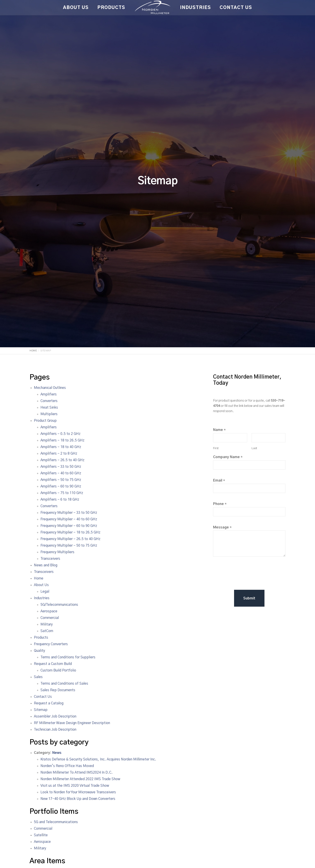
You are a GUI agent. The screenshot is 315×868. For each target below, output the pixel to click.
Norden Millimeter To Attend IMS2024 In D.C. (77, 772)
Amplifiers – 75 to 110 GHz (62, 493)
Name (219, 430)
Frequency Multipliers (57, 552)
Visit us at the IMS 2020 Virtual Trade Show (75, 786)
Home (39, 578)
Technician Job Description (55, 730)
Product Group (45, 421)
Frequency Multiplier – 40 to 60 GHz (69, 519)
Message (222, 527)
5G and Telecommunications (56, 822)
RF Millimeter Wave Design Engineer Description (72, 723)
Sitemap (41, 710)
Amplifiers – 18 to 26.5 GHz (62, 440)
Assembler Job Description (55, 716)
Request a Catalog (49, 703)
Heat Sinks (49, 407)
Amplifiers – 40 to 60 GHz (61, 473)
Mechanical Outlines (50, 388)
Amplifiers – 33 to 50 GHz (61, 467)
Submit (249, 598)
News (57, 753)
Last (254, 448)
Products (41, 638)
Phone (220, 504)
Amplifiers (49, 394)
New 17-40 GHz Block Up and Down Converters (78, 799)
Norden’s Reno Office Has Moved (67, 766)
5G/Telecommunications (59, 605)
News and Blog (46, 565)
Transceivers (50, 559)
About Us (41, 585)
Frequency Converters (51, 644)
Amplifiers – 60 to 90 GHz (61, 486)
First (216, 448)
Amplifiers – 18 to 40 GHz (61, 447)
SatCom (47, 631)
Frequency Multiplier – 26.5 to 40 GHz (70, 539)
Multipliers (49, 414)
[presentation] (246, 582)
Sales (38, 677)
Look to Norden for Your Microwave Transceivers (78, 792)
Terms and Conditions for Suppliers (68, 657)
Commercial (50, 618)
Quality (39, 651)
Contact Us (43, 697)
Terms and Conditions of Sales (64, 684)
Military (47, 624)
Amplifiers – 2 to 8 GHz (59, 453)
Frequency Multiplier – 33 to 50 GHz (69, 513)
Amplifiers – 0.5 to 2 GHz (60, 434)
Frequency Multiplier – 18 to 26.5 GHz (70, 532)
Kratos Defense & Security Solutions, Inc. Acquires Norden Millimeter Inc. (98, 759)
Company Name (228, 457)
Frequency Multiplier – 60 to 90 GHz (69, 526)
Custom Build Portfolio (58, 670)
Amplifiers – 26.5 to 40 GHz (62, 460)
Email (219, 480)
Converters (49, 401)
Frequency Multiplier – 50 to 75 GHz (69, 546)
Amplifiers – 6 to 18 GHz (60, 500)
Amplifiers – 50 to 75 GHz (61, 480)
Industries (42, 598)
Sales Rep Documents (58, 690)
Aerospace (49, 611)
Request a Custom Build (53, 664)
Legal (45, 592)
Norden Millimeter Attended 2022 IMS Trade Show (80, 779)
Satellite (41, 835)
